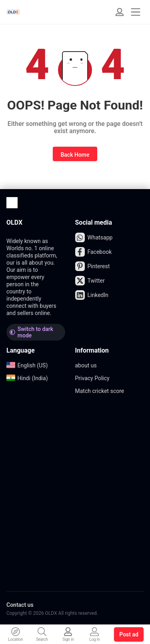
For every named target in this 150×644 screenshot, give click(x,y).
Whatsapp (94, 237)
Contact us (20, 605)
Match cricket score (100, 391)
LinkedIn (92, 295)
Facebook (94, 252)
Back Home (75, 155)
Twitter (90, 281)
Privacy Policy (92, 378)
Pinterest (93, 266)
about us (86, 365)
